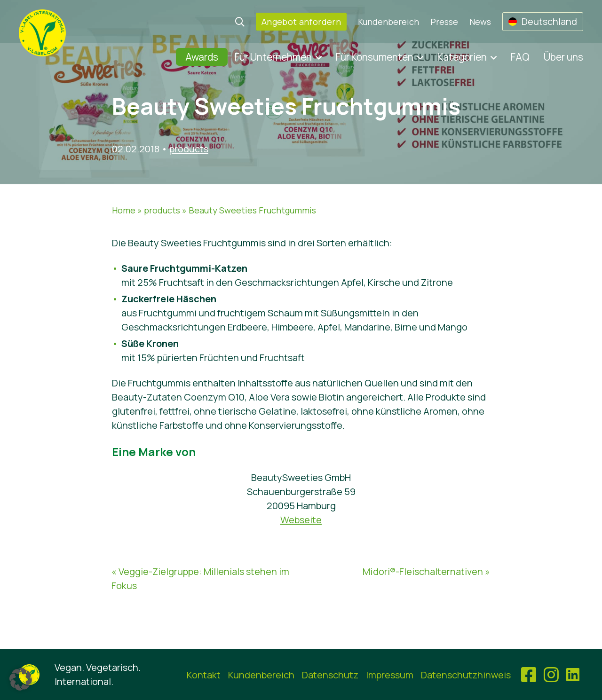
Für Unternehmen (273, 57)
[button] (21, 679)
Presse (444, 22)
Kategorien (462, 57)
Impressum (390, 675)
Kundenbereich (388, 22)
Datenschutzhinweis (466, 675)
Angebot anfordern (301, 22)
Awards (202, 57)
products (189, 149)
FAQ (520, 57)
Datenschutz (330, 675)
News (480, 22)
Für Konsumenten (375, 57)
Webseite (301, 520)
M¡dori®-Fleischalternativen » (426, 571)
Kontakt (204, 675)
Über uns (563, 57)
